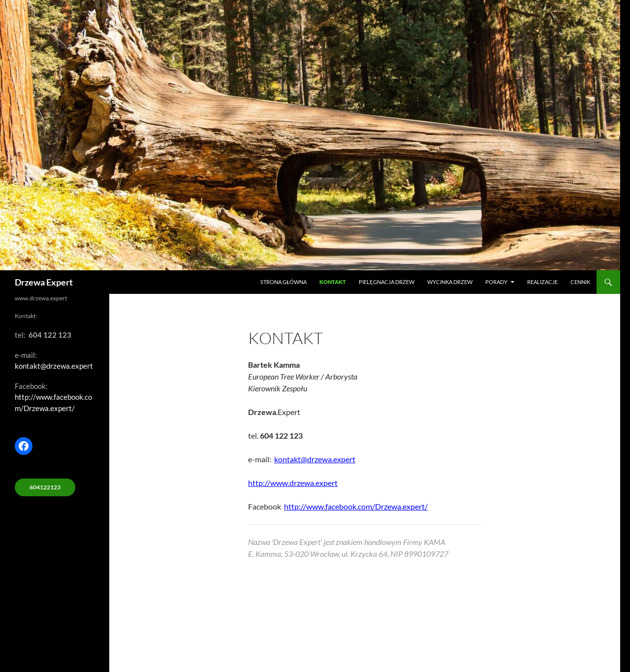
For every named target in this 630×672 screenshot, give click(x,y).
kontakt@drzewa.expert (315, 459)
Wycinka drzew (450, 282)
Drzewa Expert (44, 282)
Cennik (580, 282)
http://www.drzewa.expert (293, 483)
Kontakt (333, 282)
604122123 (45, 487)
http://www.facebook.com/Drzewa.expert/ (356, 506)
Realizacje (542, 282)
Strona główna (283, 282)
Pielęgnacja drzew (387, 282)
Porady (496, 282)
